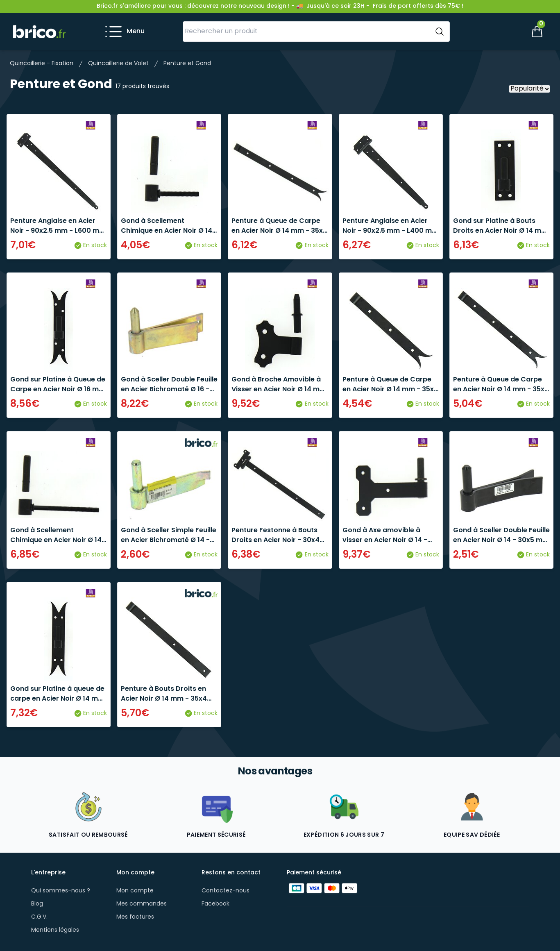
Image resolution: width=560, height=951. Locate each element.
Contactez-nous (226, 891)
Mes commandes (142, 904)
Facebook (215, 904)
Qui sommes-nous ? (61, 891)
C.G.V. (39, 917)
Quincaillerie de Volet (118, 64)
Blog (37, 904)
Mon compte (135, 891)
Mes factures (135, 917)
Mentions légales (55, 930)
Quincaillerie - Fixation (42, 64)
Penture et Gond (187, 64)
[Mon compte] (509, 32)
